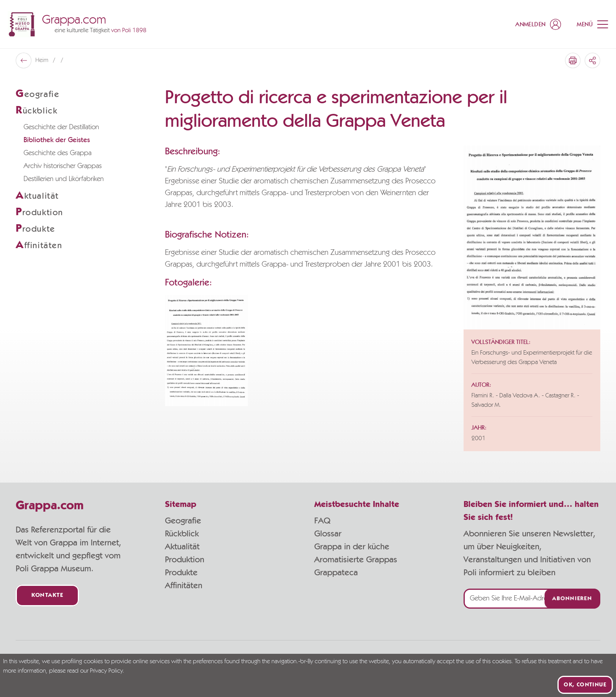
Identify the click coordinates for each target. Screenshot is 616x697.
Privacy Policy (106, 671)
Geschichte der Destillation (61, 127)
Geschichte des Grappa (58, 153)
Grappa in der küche (352, 547)
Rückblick (182, 534)
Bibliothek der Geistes (57, 140)
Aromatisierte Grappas (356, 560)
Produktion (185, 560)
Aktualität (182, 547)
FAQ (322, 521)
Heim (43, 60)
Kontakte (47, 595)
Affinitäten (184, 585)
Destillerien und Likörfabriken (64, 179)
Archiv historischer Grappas (63, 166)
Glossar (328, 534)
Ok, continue (585, 685)
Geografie (183, 521)
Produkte (181, 573)
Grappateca (336, 573)
